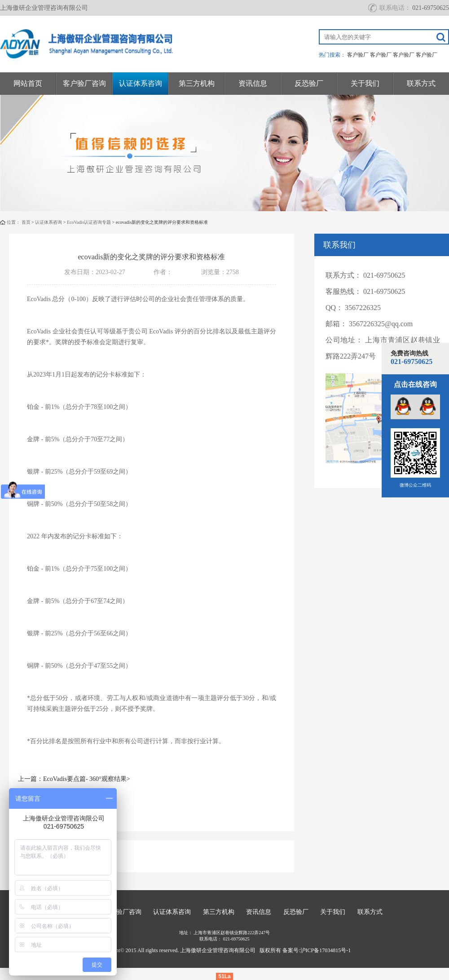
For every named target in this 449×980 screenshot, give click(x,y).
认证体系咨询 (141, 83)
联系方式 (421, 83)
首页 (26, 222)
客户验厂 (358, 55)
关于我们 (365, 83)
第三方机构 (197, 83)
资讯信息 (253, 83)
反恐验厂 (309, 83)
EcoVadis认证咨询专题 (89, 222)
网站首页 (28, 83)
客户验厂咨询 (84, 83)
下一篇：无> (35, 803)
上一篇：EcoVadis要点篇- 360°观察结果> (74, 779)
